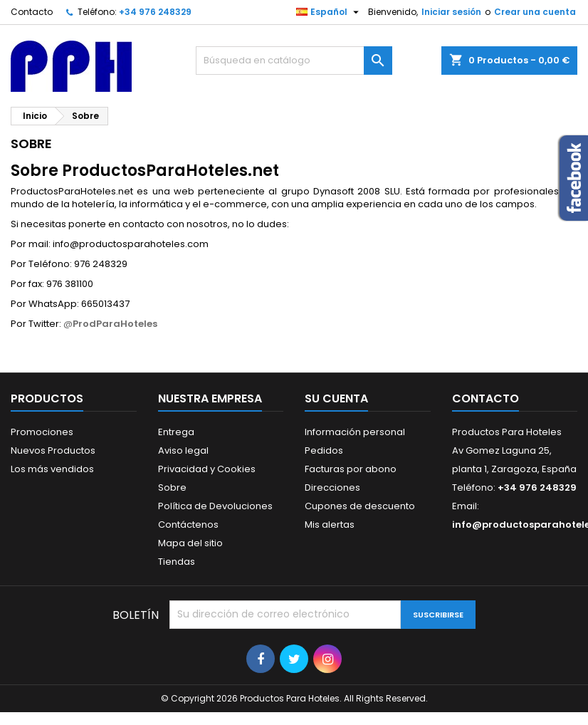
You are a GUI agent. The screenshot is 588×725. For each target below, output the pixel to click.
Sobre (172, 487)
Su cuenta (336, 398)
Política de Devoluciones (215, 506)
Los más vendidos (52, 469)
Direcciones (332, 487)
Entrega (176, 432)
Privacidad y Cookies (207, 469)
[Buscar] (294, 61)
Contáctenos (188, 525)
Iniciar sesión (451, 12)
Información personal (355, 432)
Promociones (42, 432)
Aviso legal (183, 450)
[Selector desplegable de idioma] (329, 12)
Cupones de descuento (360, 506)
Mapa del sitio (190, 543)
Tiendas (177, 562)
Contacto (32, 12)
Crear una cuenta (535, 12)
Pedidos (324, 450)
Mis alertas (330, 525)
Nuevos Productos (53, 450)
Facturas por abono (351, 469)
